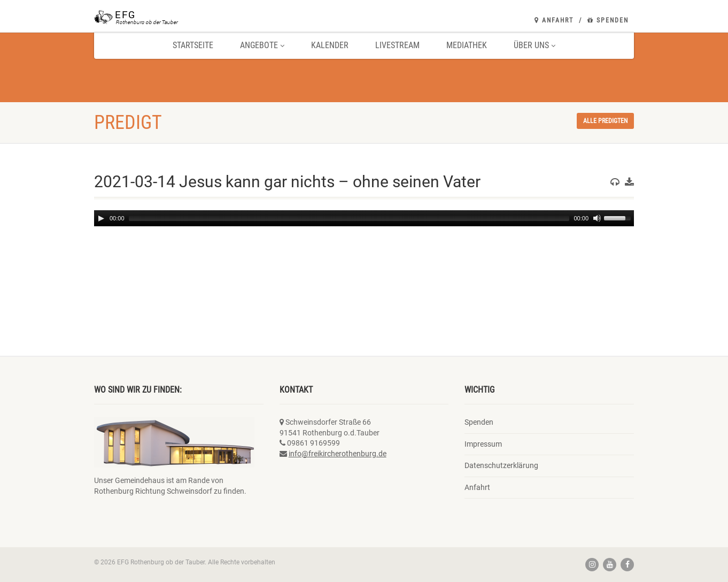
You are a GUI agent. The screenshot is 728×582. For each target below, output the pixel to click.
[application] (364, 218)
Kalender (330, 45)
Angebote (262, 45)
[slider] (349, 218)
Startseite (193, 45)
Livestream (397, 45)
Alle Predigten (605, 121)
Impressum (483, 444)
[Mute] (597, 218)
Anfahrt (554, 20)
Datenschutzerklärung (501, 465)
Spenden (608, 20)
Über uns (535, 45)
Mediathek (467, 45)
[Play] (101, 218)
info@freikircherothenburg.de (338, 454)
